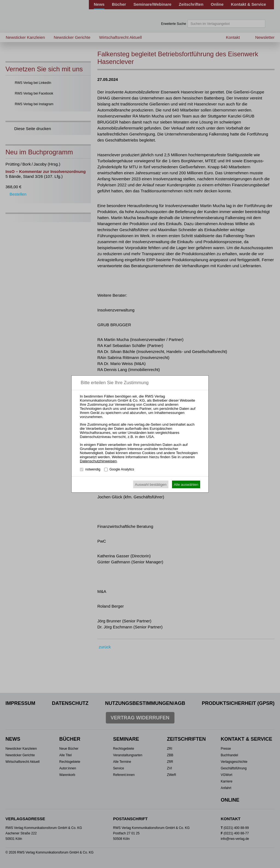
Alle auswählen (186, 485)
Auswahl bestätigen (151, 485)
